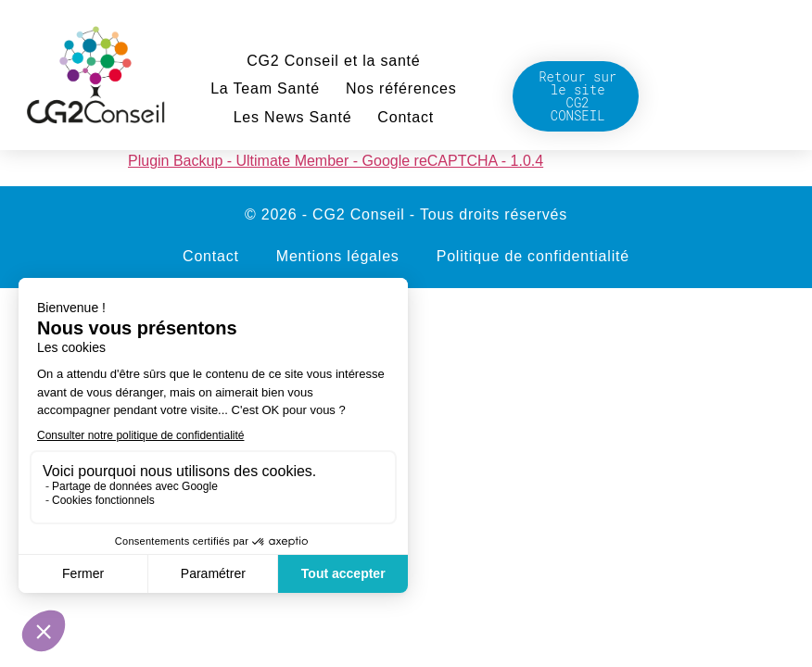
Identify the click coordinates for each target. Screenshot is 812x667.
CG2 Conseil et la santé (333, 61)
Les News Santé (293, 117)
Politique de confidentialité (533, 256)
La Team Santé (265, 88)
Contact (406, 117)
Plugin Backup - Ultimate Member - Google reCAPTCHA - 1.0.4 (336, 161)
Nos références (401, 88)
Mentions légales (338, 256)
